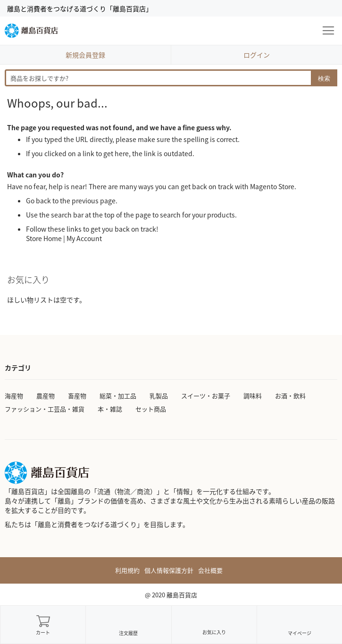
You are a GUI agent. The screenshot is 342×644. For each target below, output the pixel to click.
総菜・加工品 (118, 396)
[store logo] (31, 31)
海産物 (14, 396)
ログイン (257, 55)
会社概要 (210, 570)
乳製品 (159, 396)
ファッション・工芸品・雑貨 (45, 409)
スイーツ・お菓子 (206, 396)
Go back (38, 201)
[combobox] (171, 78)
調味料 (253, 396)
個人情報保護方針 (169, 570)
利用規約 (127, 570)
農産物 (46, 396)
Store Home (44, 238)
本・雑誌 (110, 409)
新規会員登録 (85, 55)
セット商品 (151, 409)
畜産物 (77, 396)
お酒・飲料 (290, 396)
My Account (84, 238)
